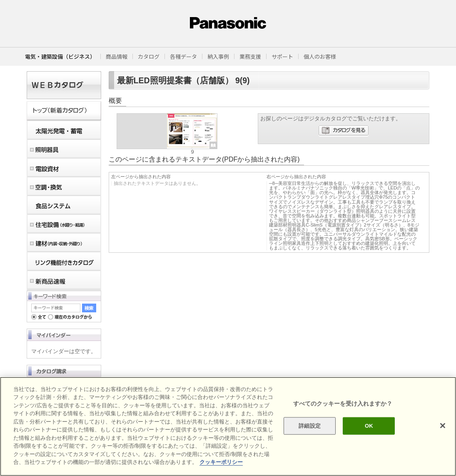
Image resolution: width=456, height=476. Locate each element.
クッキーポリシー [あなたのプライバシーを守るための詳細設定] (221, 462)
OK (369, 426)
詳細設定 (310, 426)
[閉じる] (443, 426)
